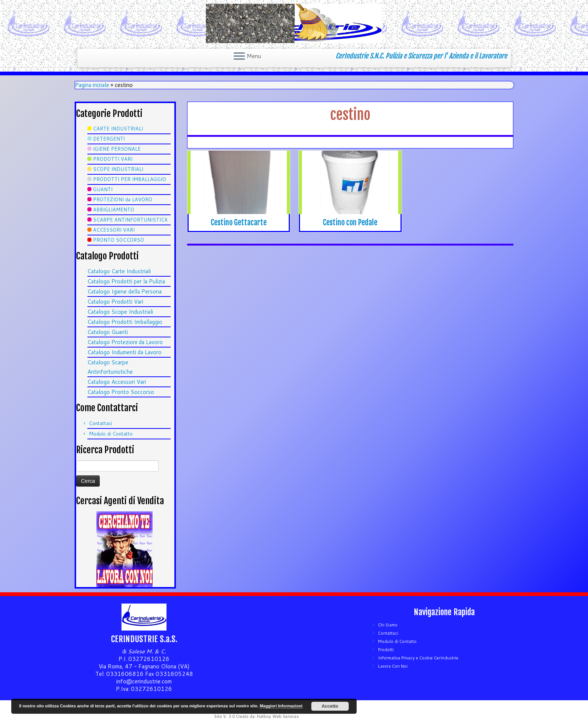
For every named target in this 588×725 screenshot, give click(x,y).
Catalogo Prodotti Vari (115, 302)
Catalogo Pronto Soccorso (121, 392)
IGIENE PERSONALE (117, 149)
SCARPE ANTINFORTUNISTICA (130, 220)
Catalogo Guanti (108, 332)
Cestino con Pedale (350, 222)
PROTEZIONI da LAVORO (123, 199)
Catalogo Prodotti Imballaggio (125, 322)
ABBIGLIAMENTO (114, 210)
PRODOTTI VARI (113, 159)
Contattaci (100, 423)
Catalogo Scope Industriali (120, 312)
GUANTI (103, 189)
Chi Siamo (388, 625)
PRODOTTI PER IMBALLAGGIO (130, 179)
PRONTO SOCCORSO (118, 240)
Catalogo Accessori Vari (117, 382)
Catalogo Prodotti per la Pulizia (126, 281)
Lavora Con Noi (393, 666)
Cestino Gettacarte (239, 222)
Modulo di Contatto (111, 434)
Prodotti (386, 650)
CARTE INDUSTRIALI (118, 129)
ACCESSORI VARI (114, 230)
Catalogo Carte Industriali (119, 271)
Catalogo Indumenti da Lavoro (124, 352)
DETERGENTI (109, 139)
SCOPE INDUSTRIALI (118, 169)
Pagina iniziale (92, 85)
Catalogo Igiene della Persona (124, 291)
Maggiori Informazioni (281, 706)
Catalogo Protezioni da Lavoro (125, 342)
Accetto (330, 706)
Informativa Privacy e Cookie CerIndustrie (418, 658)
